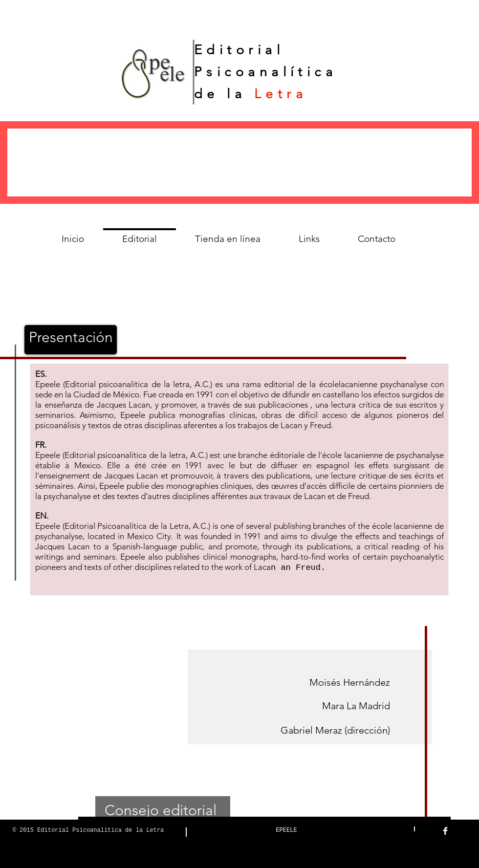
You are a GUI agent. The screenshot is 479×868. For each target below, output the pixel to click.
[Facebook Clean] (445, 831)
